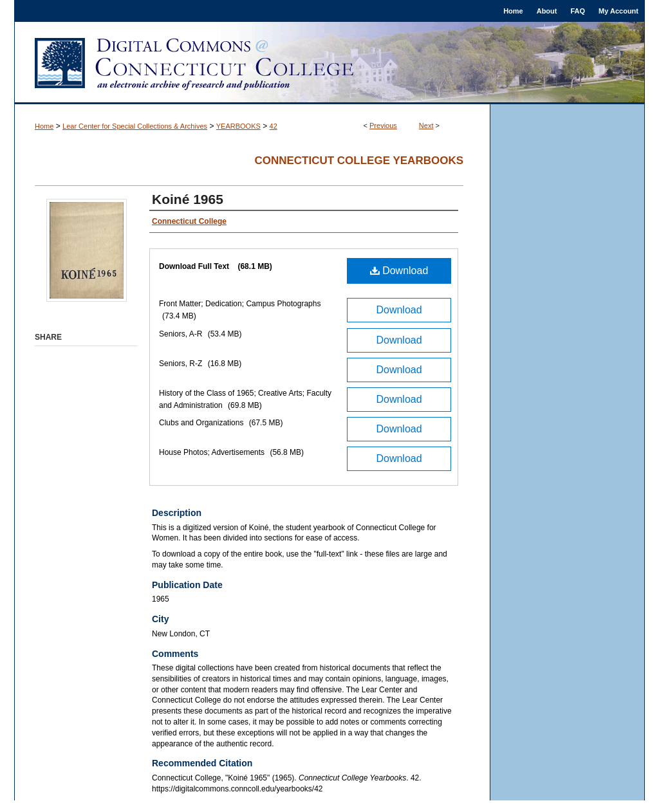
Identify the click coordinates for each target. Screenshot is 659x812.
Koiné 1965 (188, 199)
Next (426, 125)
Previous (383, 125)
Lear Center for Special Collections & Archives (135, 126)
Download (399, 271)
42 (274, 126)
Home (44, 126)
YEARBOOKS (238, 126)
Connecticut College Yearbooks (359, 161)
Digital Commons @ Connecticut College (329, 63)
